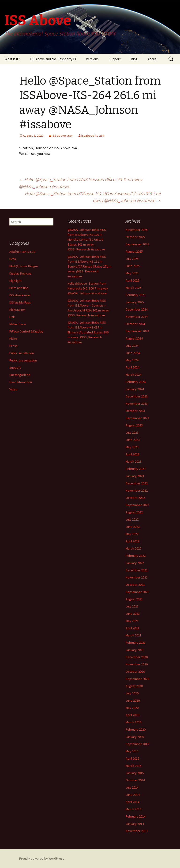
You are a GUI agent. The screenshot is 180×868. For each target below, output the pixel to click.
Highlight (15, 281)
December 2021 (137, 570)
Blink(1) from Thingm (24, 266)
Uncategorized (20, 375)
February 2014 (136, 816)
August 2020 (134, 686)
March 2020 (133, 722)
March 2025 (133, 288)
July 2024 (132, 346)
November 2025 (137, 230)
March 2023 (133, 461)
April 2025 (132, 280)
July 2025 (132, 259)
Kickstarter (17, 310)
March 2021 (133, 635)
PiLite (13, 339)
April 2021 (132, 628)
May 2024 (132, 360)
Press (13, 346)
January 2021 (135, 650)
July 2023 (132, 432)
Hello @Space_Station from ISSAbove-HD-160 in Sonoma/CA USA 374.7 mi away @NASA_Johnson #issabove (93, 197)
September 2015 (137, 744)
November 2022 (137, 490)
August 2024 (134, 338)
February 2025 (136, 295)
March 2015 (133, 766)
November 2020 (137, 664)
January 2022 (135, 563)
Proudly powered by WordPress (42, 858)
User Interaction (21, 382)
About (152, 59)
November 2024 (137, 317)
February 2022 (136, 556)
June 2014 (133, 795)
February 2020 (136, 729)
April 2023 (132, 454)
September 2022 (137, 505)
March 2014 (133, 809)
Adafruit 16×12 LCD (22, 252)
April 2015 (132, 758)
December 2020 (137, 657)
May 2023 (132, 447)
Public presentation (23, 360)
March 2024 (133, 375)
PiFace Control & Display (26, 331)
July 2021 (132, 606)
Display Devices (20, 273)
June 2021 (133, 614)
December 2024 (137, 309)
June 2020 (133, 700)
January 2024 (135, 389)
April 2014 (132, 802)
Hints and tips (19, 288)
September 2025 (137, 244)
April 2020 (132, 715)
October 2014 (135, 780)
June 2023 (133, 440)
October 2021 (135, 585)
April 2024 (132, 367)
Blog (134, 59)
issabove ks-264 (93, 136)
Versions (92, 59)
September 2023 (137, 418)
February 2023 (136, 469)
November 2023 (137, 404)
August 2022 (134, 512)
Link (12, 317)
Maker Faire (18, 324)
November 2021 (137, 577)
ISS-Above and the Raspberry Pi (53, 59)
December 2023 (137, 396)
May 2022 (132, 534)
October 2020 (135, 672)
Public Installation (22, 353)
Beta (13, 259)
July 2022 (132, 519)
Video (13, 389)
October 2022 (135, 498)
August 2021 (134, 599)
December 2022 (137, 483)
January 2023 (135, 476)
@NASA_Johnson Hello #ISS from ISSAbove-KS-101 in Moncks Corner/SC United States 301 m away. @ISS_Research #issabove (87, 239)
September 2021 (137, 592)
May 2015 (132, 751)
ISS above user (62, 136)
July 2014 (132, 787)
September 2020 (137, 679)
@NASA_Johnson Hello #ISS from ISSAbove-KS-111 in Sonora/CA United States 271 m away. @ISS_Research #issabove (89, 266)
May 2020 (132, 708)
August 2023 (134, 425)
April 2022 (132, 541)
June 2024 (133, 353)
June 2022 (133, 527)
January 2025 (135, 302)
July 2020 (132, 693)
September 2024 (137, 331)
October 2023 (135, 411)
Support (115, 59)
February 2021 (136, 643)
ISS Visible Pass (20, 302)
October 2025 (135, 237)
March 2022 (133, 548)
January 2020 (135, 737)
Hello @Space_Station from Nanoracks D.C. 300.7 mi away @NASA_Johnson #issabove (88, 288)
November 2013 (137, 831)
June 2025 (133, 266)
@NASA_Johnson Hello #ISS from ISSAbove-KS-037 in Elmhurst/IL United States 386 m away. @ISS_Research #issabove (88, 332)
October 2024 (135, 324)
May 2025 (132, 273)
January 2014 (135, 824)
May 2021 (132, 621)
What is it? (12, 59)
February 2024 (136, 382)
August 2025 (134, 251)
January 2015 (135, 773)
